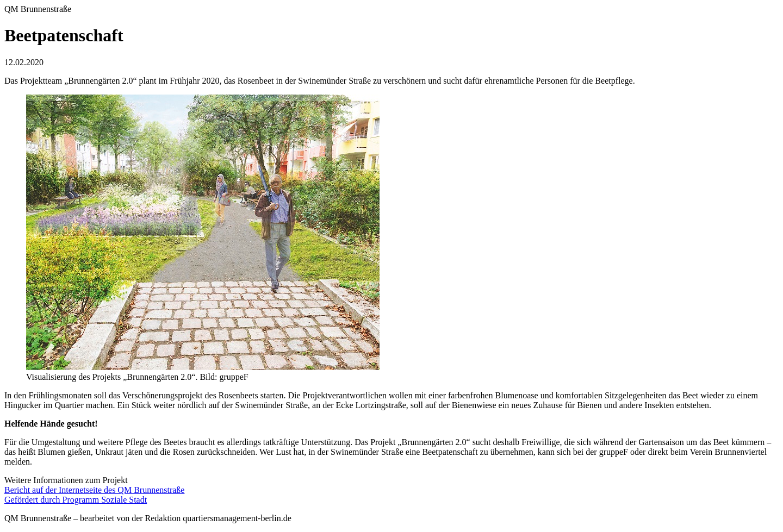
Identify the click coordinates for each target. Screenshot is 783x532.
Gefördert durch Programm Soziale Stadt (76, 500)
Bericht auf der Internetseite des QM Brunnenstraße (94, 490)
